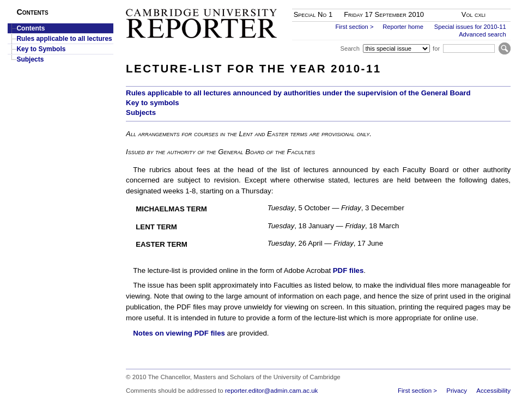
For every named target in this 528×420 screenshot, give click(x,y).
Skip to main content (482, 3)
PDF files (348, 270)
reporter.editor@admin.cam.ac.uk (271, 391)
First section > (355, 27)
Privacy (457, 391)
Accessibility (493, 391)
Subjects (30, 59)
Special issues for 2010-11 (470, 27)
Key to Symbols (41, 49)
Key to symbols (152, 103)
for (436, 48)
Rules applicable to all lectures (64, 39)
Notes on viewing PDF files (179, 333)
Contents (31, 28)
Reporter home (403, 27)
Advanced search (482, 34)
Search (350, 48)
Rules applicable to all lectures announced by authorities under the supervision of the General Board (298, 93)
